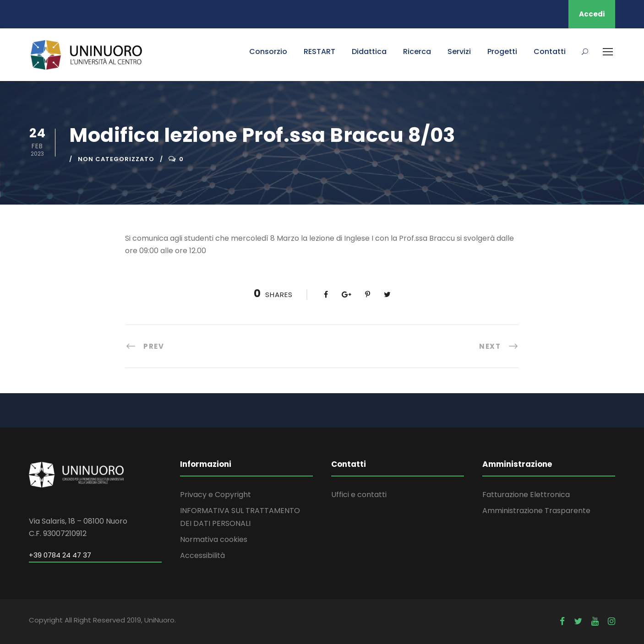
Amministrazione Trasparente (536, 511)
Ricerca (417, 51)
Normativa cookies (214, 539)
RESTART (319, 51)
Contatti (550, 51)
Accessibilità (202, 555)
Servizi (459, 51)
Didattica (369, 51)
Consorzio (268, 51)
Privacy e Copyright (216, 495)
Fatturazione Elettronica (526, 495)
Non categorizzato (116, 159)
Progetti (502, 51)
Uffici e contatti (359, 495)
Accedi (592, 14)
